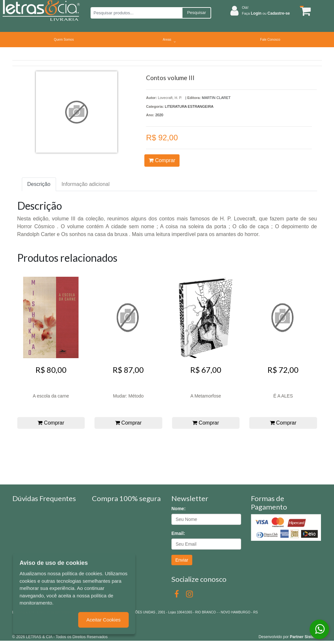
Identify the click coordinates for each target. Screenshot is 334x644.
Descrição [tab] (39, 184)
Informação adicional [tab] (86, 184)
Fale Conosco (270, 40)
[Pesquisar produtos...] (136, 13)
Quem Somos (64, 40)
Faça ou (266, 13)
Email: (178, 533)
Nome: (179, 509)
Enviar (182, 560)
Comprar (162, 160)
